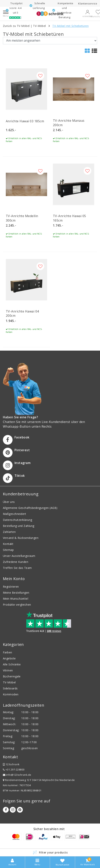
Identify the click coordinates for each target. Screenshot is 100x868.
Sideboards (10, 688)
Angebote (9, 658)
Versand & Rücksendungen (21, 538)
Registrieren (11, 587)
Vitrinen (8, 670)
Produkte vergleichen (17, 605)
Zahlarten (9, 532)
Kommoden (11, 694)
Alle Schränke (12, 664)
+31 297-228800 (14, 770)
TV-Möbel (39, 26)
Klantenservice (88, 3)
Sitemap (8, 550)
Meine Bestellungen (16, 593)
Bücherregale (12, 676)
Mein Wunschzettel (16, 599)
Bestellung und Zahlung (19, 526)
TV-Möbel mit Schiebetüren (70, 26)
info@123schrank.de (17, 775)
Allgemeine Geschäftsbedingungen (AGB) (30, 508)
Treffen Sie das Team (17, 568)
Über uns (9, 502)
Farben (8, 652)
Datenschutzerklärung (18, 520)
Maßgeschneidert (14, 514)
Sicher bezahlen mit (49, 829)
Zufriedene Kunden (16, 562)
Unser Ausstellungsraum (19, 556)
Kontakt (8, 544)
